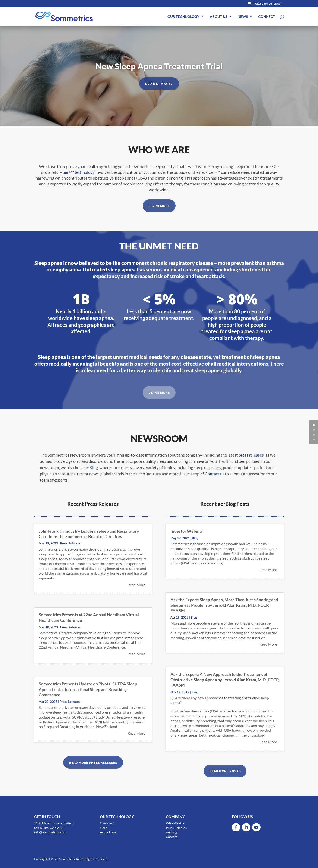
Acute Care (108, 832)
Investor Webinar (187, 531)
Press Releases (70, 543)
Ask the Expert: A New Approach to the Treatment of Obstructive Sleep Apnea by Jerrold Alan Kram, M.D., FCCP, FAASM (225, 680)
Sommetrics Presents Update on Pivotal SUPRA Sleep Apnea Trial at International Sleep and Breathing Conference (88, 689)
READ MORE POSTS (225, 771)
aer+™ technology (79, 172)
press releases (251, 455)
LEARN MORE (159, 87)
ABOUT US (219, 17)
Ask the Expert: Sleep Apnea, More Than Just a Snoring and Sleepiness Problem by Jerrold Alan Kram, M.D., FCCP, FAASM (224, 605)
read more (136, 585)
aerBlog (91, 467)
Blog (195, 538)
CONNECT (267, 17)
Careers (172, 837)
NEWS (243, 17)
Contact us (214, 474)
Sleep (104, 828)
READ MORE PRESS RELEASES (93, 762)
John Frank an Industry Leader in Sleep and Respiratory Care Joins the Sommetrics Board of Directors (89, 534)
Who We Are (175, 823)
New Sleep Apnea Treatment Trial (159, 69)
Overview (107, 823)
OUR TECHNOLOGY (183, 17)
